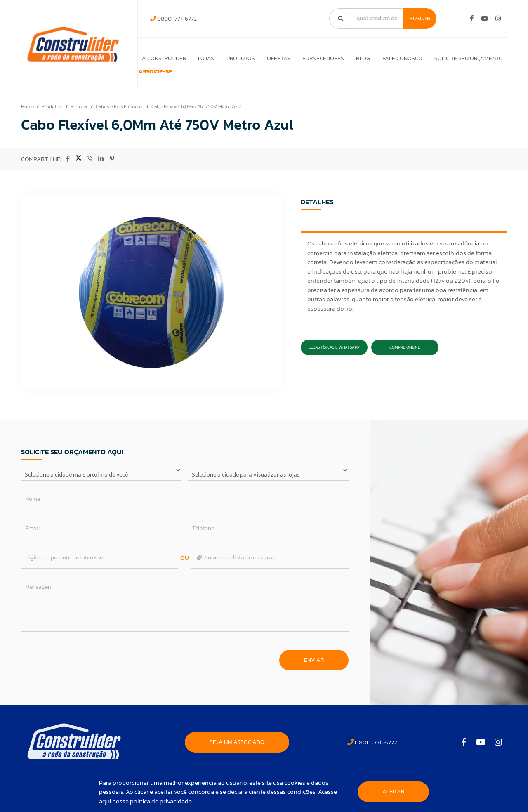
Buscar (420, 18)
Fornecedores (321, 58)
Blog (361, 58)
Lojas (201, 58)
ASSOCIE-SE (164, 77)
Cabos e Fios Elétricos (120, 118)
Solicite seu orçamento (469, 58)
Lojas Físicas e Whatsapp (334, 359)
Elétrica (79, 118)
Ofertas (275, 58)
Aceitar (393, 792)
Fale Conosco (401, 58)
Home (27, 118)
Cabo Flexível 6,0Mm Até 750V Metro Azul (197, 118)
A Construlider (158, 58)
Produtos (236, 58)
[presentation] (84, 668)
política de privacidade (161, 801)
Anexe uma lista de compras (235, 569)
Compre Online (405, 359)
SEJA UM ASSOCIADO (237, 754)
